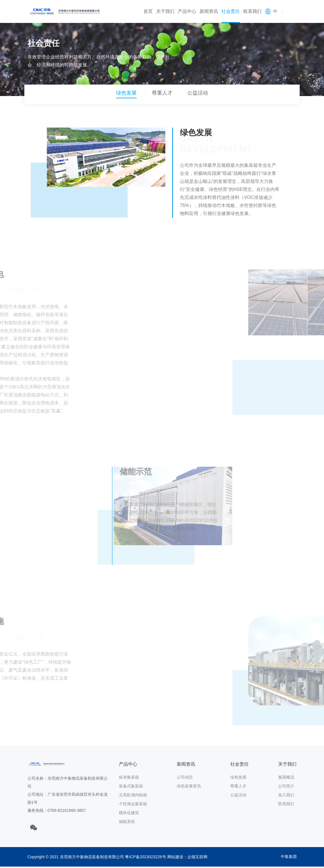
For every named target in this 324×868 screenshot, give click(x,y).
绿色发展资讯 (189, 787)
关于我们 (165, 11)
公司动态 (185, 779)
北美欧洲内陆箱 (133, 796)
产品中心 (187, 11)
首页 (148, 11)
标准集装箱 (129, 779)
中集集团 (289, 858)
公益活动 (200, 95)
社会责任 (231, 11)
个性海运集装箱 (133, 805)
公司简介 (286, 787)
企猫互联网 (197, 858)
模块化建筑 (129, 814)
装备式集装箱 (131, 787)
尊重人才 (162, 95)
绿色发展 (124, 95)
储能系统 (127, 823)
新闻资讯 (209, 11)
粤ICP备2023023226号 (145, 858)
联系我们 (252, 11)
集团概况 (286, 779)
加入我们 (286, 796)
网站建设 (175, 858)
